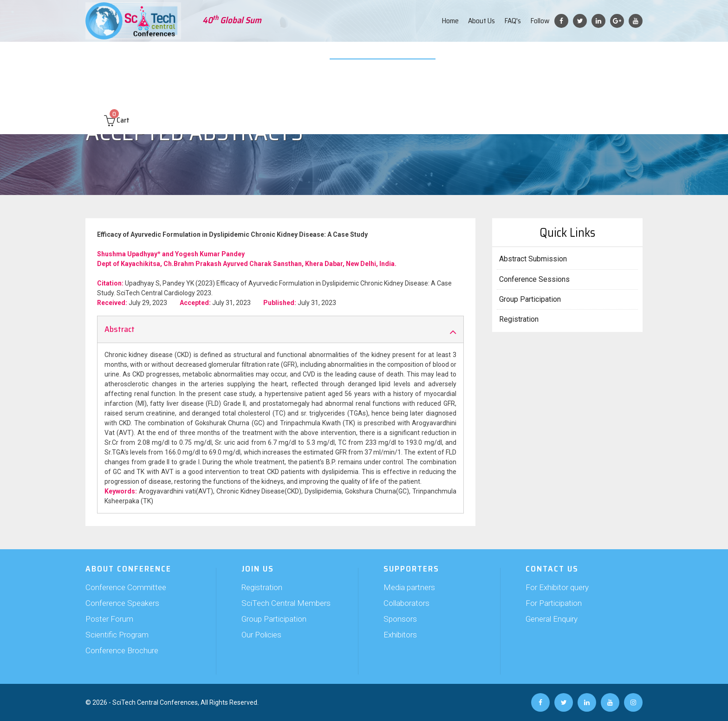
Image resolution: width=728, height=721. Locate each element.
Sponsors (400, 619)
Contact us (609, 56)
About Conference (122, 56)
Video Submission (372, 56)
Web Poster (425, 56)
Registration (519, 319)
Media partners (409, 587)
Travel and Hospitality (486, 56)
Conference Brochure (122, 650)
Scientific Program (117, 635)
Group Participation (530, 299)
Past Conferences (556, 56)
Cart (117, 84)
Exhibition (321, 56)
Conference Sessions (534, 279)
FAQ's (513, 21)
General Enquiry (552, 619)
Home (450, 21)
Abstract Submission (191, 56)
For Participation (554, 603)
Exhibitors (400, 635)
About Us (481, 21)
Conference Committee (126, 587)
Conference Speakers (122, 603)
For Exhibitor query (557, 587)
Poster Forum (109, 619)
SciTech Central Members (286, 603)
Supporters (279, 56)
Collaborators (406, 603)
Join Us (242, 56)
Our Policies (261, 635)
